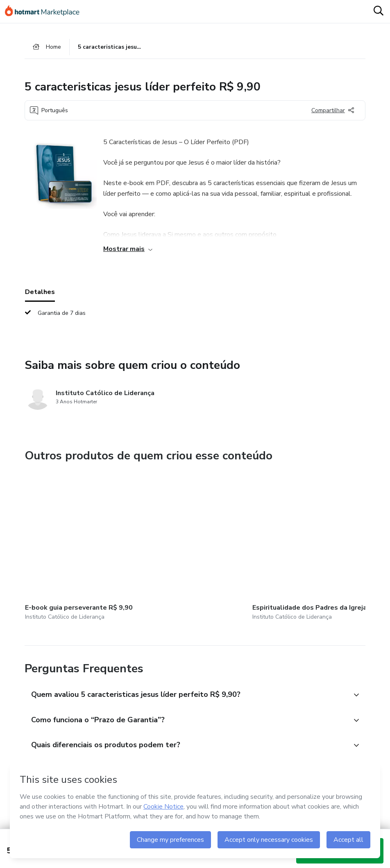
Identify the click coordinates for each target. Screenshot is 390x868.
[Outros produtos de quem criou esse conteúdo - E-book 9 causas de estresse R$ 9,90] (265, 537)
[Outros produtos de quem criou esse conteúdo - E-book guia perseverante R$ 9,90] (70, 537)
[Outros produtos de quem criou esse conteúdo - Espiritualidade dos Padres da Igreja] (168, 537)
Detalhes (40, 293)
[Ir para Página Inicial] (46, 11)
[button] (186, 674)
